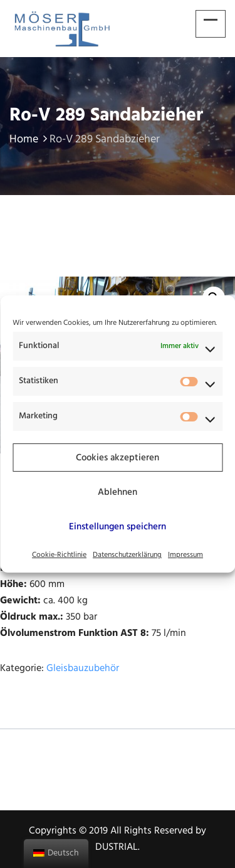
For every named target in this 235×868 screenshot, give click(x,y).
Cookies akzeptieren (118, 458)
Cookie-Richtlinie (59, 555)
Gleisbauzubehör (83, 669)
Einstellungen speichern (118, 527)
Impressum (185, 555)
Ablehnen (118, 492)
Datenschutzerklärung (127, 555)
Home (29, 140)
